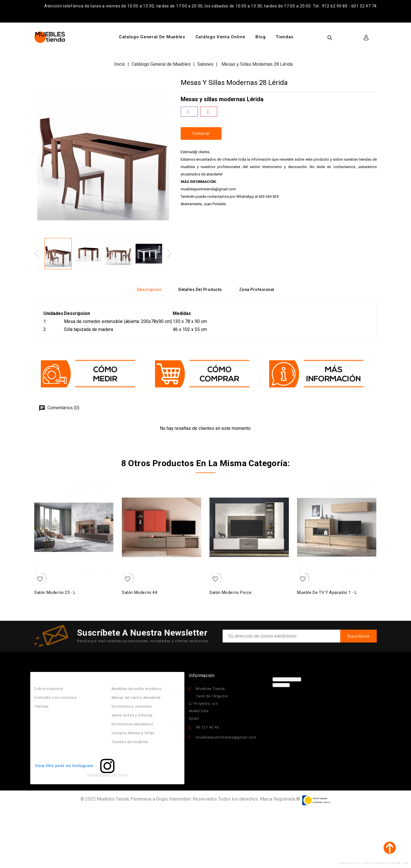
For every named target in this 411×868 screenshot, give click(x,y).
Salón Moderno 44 (140, 592)
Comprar (201, 133)
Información (202, 676)
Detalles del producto (200, 290)
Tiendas (285, 37)
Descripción (149, 290)
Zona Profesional (257, 290)
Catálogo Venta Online (220, 37)
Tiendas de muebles (130, 742)
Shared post (99, 775)
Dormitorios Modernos (132, 724)
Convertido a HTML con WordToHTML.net (373, 863)
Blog (260, 37)
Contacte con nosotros (55, 698)
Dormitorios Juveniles (132, 706)
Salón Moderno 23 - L (55, 592)
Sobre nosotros (49, 689)
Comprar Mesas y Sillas (133, 733)
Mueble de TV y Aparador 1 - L (327, 592)
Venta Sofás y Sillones (132, 715)
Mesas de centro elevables (136, 698)
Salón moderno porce (230, 592)
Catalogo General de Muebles (152, 37)
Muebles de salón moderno (137, 689)
